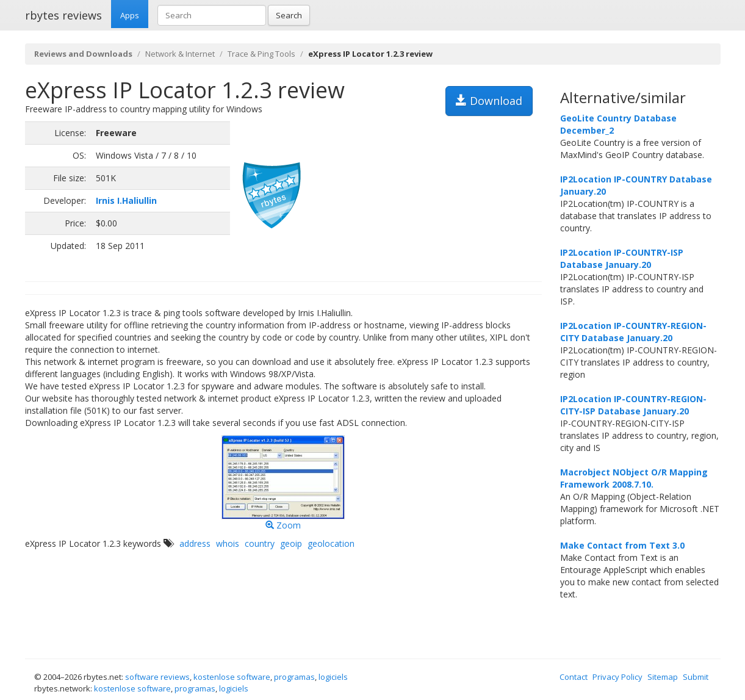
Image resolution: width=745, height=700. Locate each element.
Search (289, 15)
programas (294, 677)
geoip (291, 543)
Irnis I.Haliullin (126, 200)
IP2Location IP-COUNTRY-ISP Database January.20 (622, 258)
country (260, 543)
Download (489, 101)
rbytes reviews (63, 15)
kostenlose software (232, 677)
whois (228, 543)
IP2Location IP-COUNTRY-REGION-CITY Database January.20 (633, 332)
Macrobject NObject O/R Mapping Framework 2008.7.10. (634, 478)
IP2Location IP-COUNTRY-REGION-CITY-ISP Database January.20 (633, 405)
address (195, 543)
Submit (696, 677)
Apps (130, 15)
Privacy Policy (617, 677)
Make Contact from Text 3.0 (622, 545)
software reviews (157, 677)
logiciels (333, 677)
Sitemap (663, 677)
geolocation (331, 543)
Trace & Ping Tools (261, 54)
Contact (574, 677)
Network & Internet (180, 54)
